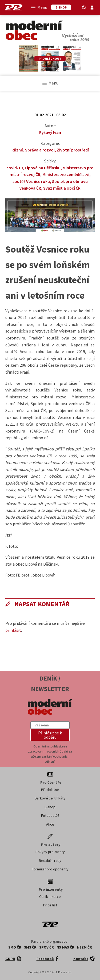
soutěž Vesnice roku (31, 181)
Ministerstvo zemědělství (66, 174)
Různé (17, 150)
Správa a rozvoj (40, 150)
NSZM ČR (85, 947)
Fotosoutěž (50, 815)
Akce (50, 824)
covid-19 (15, 168)
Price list (50, 905)
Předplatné (50, 790)
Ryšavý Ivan (50, 132)
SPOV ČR (47, 947)
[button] (50, 735)
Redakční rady (50, 861)
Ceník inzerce (50, 897)
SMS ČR (30, 947)
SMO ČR (15, 947)
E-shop (50, 807)
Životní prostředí (73, 150)
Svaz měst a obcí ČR (62, 188)
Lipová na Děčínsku (43, 168)
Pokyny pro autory (50, 852)
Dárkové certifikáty (50, 798)
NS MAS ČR (65, 947)
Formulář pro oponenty (50, 869)
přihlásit (13, 630)
